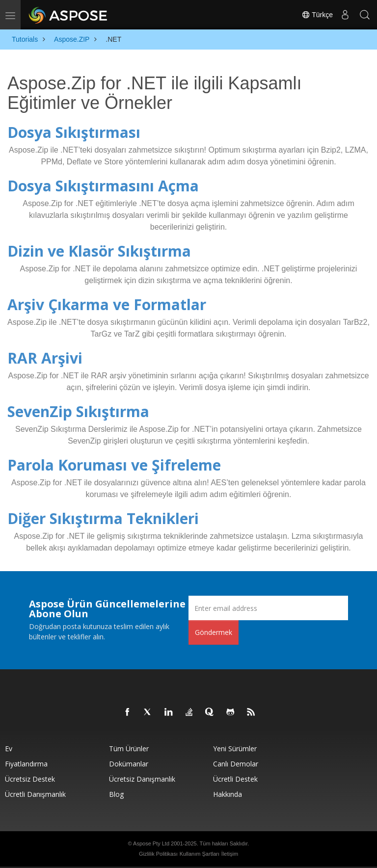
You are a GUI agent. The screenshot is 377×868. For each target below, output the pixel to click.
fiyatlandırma (26, 764)
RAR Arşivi (45, 358)
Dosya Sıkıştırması (74, 132)
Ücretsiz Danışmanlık (142, 779)
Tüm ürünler (129, 749)
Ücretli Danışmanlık (35, 794)
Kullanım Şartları (200, 854)
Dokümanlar (129, 764)
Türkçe (317, 15)
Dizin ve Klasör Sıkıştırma (99, 251)
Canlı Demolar (236, 764)
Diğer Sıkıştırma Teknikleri (103, 518)
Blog (116, 794)
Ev (9, 749)
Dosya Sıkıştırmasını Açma (103, 186)
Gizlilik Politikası (158, 854)
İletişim (230, 854)
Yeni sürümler (235, 749)
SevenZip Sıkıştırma (78, 411)
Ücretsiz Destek (30, 779)
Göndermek (214, 632)
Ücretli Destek (235, 779)
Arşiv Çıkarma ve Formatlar (107, 304)
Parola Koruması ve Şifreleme (114, 465)
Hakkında (228, 794)
